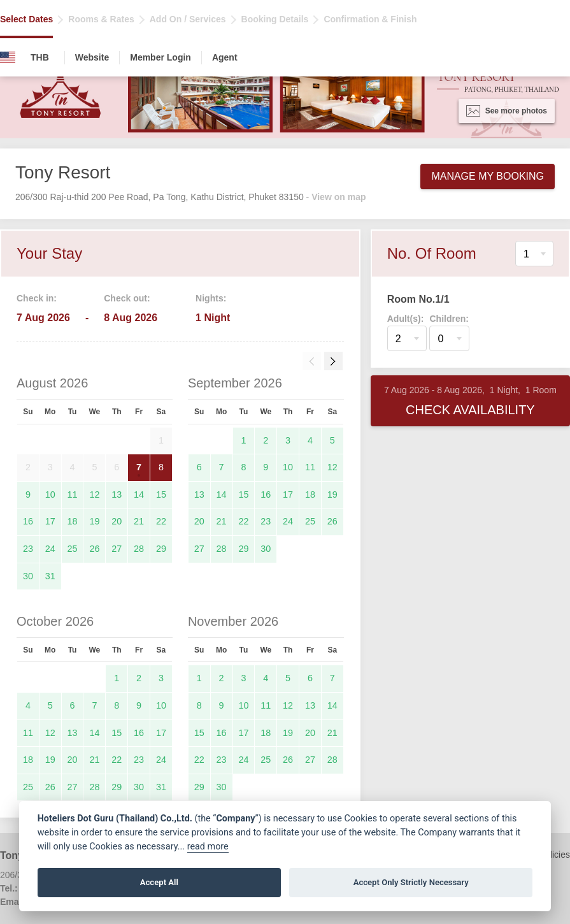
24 (50, 549)
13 (117, 494)
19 (94, 521)
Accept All (159, 882)
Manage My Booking (488, 176)
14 (139, 494)
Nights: (211, 298)
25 (73, 549)
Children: (449, 319)
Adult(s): (406, 319)
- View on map (336, 197)
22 (161, 521)
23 (28, 549)
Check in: (37, 298)
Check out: (127, 298)
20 (117, 521)
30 (28, 576)
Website (92, 57)
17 (50, 521)
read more (208, 847)
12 (94, 494)
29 (161, 549)
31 (50, 576)
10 (50, 494)
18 (73, 521)
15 (161, 494)
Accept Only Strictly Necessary (411, 882)
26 (94, 549)
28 (139, 549)
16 (28, 521)
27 (117, 549)
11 (73, 494)
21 (139, 521)
